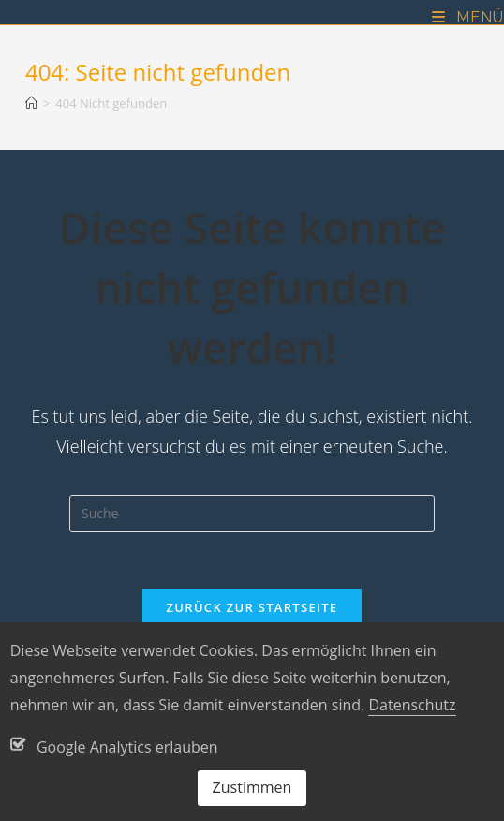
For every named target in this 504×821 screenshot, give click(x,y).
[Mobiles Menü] (468, 17)
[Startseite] (31, 103)
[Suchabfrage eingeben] (252, 514)
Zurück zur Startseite (252, 607)
